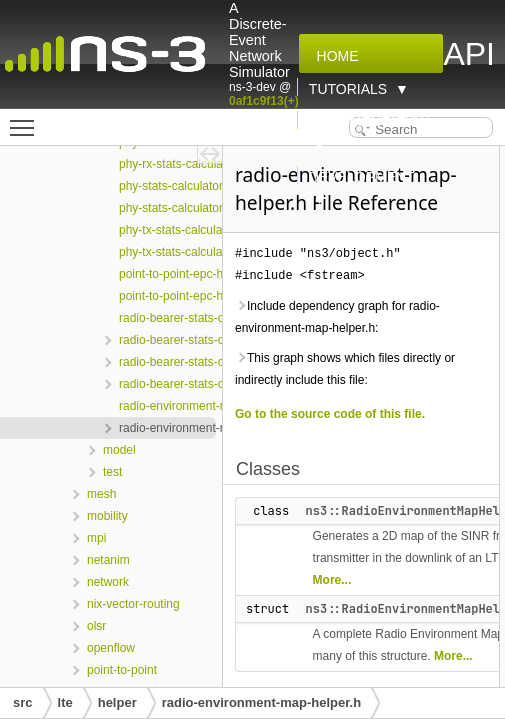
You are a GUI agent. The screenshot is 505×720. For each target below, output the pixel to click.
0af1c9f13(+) (264, 101)
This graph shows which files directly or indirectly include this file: (345, 369)
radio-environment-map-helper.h (261, 702)
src (23, 702)
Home (334, 56)
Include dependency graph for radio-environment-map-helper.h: (337, 317)
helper (117, 702)
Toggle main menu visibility (27, 119)
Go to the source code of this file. (330, 414)
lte (65, 702)
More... (332, 580)
